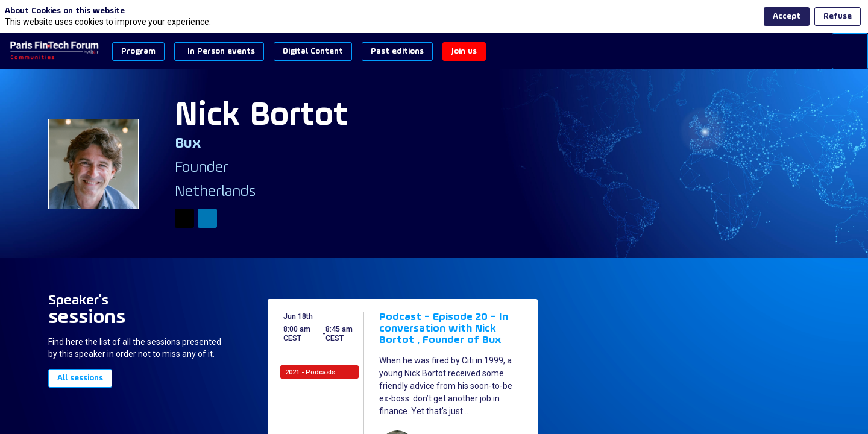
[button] (138, 52)
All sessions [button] (80, 379)
